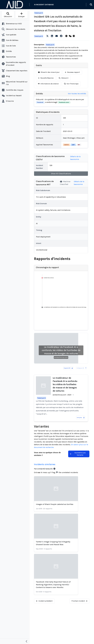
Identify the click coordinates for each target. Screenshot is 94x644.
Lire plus (81, 417)
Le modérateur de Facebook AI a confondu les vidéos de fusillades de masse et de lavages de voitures (61, 350)
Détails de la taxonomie (75, 158)
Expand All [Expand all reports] (68, 368)
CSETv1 (66, 145)
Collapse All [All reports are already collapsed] (82, 368)
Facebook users (64, 102)
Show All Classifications (61, 174)
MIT (79, 145)
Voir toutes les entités (77, 94)
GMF (73, 145)
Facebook (40, 102)
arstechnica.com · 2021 (62, 395)
